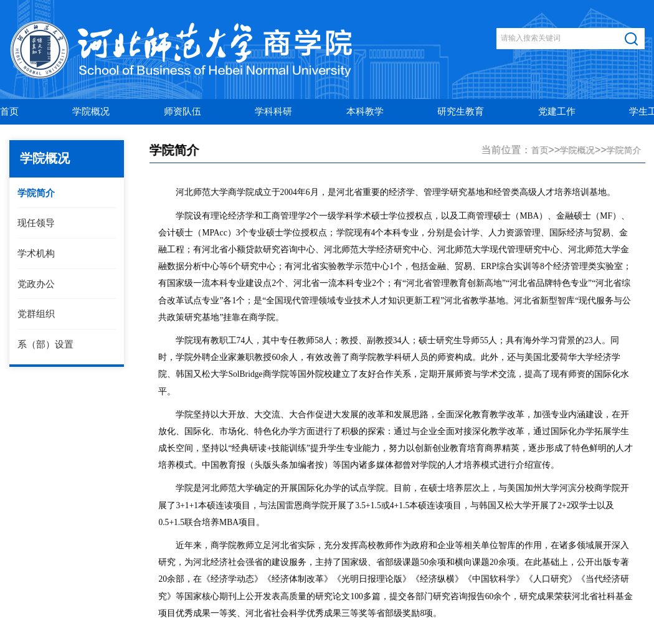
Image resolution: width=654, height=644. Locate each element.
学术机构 (36, 253)
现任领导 (36, 223)
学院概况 (579, 150)
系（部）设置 (45, 344)
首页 (541, 150)
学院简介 (36, 193)
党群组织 (36, 314)
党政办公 (36, 284)
